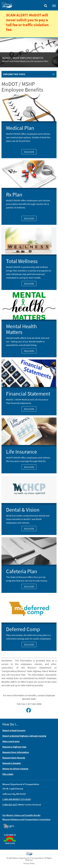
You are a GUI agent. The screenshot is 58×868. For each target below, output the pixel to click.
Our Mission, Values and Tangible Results (21, 815)
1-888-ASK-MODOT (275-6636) (17, 799)
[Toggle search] (46, 5)
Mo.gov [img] (10, 826)
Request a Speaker (12, 763)
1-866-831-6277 (10, 805)
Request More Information (16, 752)
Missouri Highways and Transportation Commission (26, 819)
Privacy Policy (29, 863)
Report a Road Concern (14, 730)
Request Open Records (14, 758)
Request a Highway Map (14, 747)
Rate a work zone (11, 741)
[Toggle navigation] (54, 6)
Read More (29, 152)
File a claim (8, 774)
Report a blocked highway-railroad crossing (24, 736)
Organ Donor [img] (11, 833)
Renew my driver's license (15, 769)
